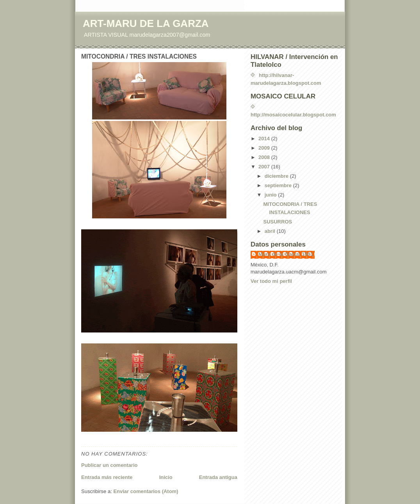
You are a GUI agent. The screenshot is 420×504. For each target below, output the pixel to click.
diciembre (277, 176)
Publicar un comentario (109, 465)
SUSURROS (278, 222)
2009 (265, 148)
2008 (265, 157)
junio (271, 195)
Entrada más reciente (107, 477)
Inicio (166, 477)
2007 (265, 167)
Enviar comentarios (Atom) (146, 491)
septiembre (279, 185)
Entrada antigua (218, 477)
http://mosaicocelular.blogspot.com (293, 115)
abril (271, 231)
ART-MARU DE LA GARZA (146, 23)
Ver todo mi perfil (271, 281)
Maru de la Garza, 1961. (287, 254)
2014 (265, 139)
